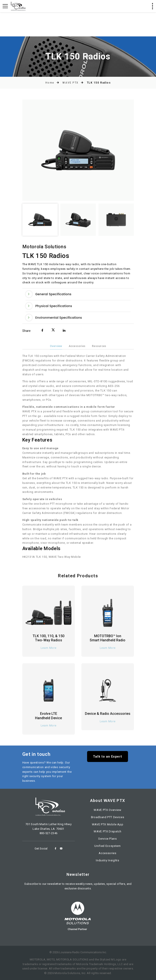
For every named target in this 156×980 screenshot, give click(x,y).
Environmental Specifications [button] (54, 318)
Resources (99, 346)
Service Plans (107, 839)
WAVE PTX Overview (107, 810)
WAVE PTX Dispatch (107, 831)
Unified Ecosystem (107, 846)
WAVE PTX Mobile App (108, 824)
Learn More (49, 648)
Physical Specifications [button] (49, 306)
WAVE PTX (70, 83)
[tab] (78, 294)
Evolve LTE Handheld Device (48, 716)
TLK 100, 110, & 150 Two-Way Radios (48, 638)
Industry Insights (107, 860)
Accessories (77, 346)
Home (50, 83)
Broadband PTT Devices (108, 817)
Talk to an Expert (108, 756)
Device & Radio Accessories (108, 714)
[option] (78, 150)
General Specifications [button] (49, 294)
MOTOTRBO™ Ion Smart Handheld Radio (108, 638)
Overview (56, 346)
